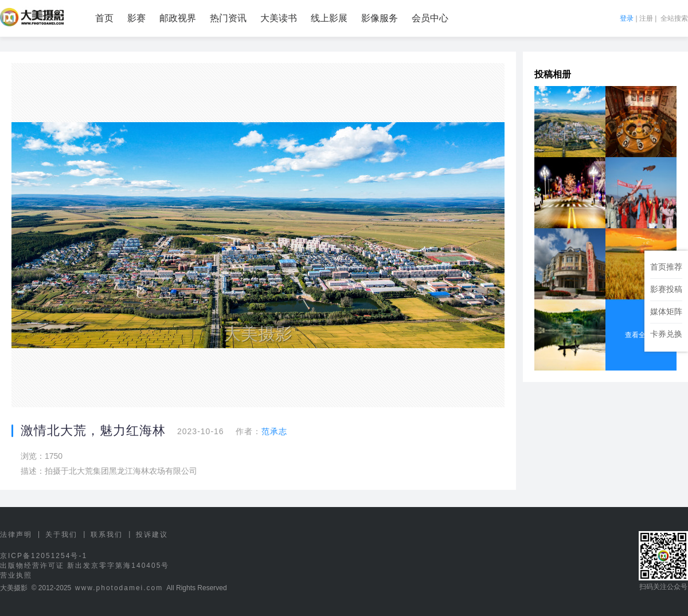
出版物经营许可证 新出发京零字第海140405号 (85, 566)
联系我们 (107, 535)
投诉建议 (152, 535)
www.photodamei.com (119, 588)
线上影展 (329, 18)
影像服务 (380, 18)
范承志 (274, 431)
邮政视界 (178, 18)
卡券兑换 (666, 334)
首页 (104, 18)
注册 (646, 18)
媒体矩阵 (666, 311)
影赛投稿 (666, 289)
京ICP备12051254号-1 (44, 556)
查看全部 (641, 335)
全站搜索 (674, 18)
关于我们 (61, 535)
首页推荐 (666, 267)
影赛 (136, 18)
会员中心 (430, 18)
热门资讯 (228, 18)
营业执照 (16, 575)
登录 (627, 18)
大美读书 (279, 18)
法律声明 (16, 535)
